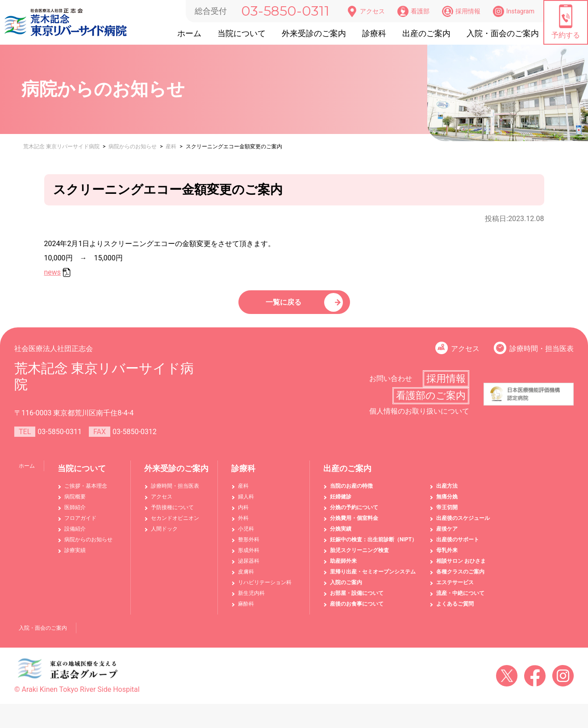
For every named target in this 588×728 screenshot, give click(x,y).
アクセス (366, 11)
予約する (566, 22)
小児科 (246, 535)
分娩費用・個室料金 (354, 524)
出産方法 (447, 492)
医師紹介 (75, 513)
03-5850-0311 (285, 11)
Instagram (514, 11)
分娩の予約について (354, 513)
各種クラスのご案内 (460, 577)
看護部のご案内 (431, 401)
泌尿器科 (249, 567)
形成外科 (249, 556)
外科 (243, 524)
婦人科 (246, 502)
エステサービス (455, 588)
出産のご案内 (426, 33)
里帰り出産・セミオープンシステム (373, 577)
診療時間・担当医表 (542, 354)
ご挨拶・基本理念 (86, 492)
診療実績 (75, 556)
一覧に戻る (285, 305)
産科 (243, 492)
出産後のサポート (458, 545)
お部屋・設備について (357, 599)
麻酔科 (246, 610)
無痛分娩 (447, 502)
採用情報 (461, 11)
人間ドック (164, 535)
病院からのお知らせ (88, 545)
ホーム (189, 33)
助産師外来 (343, 567)
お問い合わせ (391, 384)
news (53, 272)
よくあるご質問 (455, 610)
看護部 (413, 11)
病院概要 (75, 502)
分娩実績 (341, 535)
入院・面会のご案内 (503, 33)
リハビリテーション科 (265, 588)
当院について (242, 33)
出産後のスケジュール (463, 524)
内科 (243, 513)
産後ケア (447, 535)
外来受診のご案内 (314, 33)
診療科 (374, 33)
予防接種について (172, 513)
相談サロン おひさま (461, 567)
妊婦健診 (341, 502)
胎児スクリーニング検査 (359, 556)
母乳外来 (447, 556)
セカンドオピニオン (175, 524)
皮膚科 (246, 577)
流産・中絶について (460, 599)
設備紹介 (75, 535)
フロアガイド (80, 524)
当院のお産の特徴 (351, 492)
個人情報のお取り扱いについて (419, 417)
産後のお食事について (357, 610)
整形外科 (249, 545)
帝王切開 (447, 513)
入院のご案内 (346, 588)
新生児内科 (251, 599)
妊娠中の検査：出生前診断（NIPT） (373, 545)
